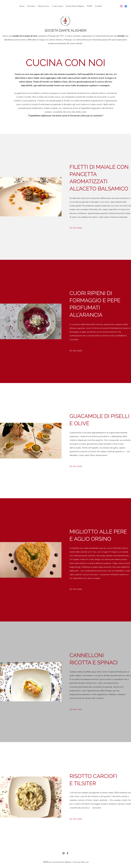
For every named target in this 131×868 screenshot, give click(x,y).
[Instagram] (121, 6)
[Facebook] (126, 6)
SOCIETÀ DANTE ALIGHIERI (65, 30)
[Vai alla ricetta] (76, 228)
